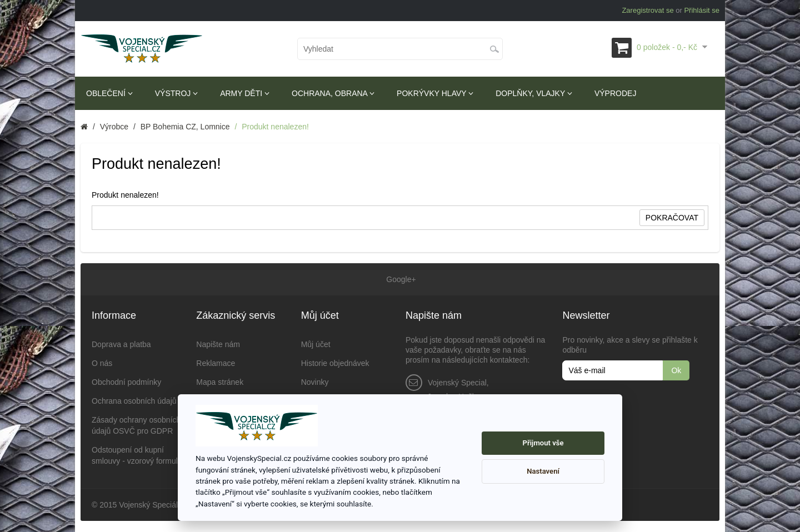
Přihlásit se (702, 10)
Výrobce (114, 127)
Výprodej (615, 93)
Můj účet (316, 344)
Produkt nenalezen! (275, 127)
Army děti (245, 93)
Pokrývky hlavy (435, 93)
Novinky (315, 382)
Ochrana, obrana (333, 93)
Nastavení (543, 471)
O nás (102, 363)
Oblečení (109, 93)
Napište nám (218, 344)
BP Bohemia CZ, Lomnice (185, 127)
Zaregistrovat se (647, 10)
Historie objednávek (335, 363)
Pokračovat (672, 218)
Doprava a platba (121, 344)
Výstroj (176, 93)
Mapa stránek (220, 382)
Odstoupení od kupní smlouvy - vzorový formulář (138, 455)
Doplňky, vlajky (534, 93)
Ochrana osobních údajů (134, 401)
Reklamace (216, 363)
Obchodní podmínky (126, 382)
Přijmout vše (543, 443)
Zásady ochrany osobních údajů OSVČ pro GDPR (136, 425)
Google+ (400, 279)
